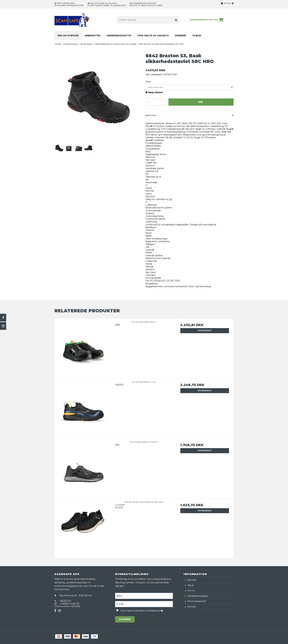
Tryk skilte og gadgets (153, 36)
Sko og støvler (68, 36)
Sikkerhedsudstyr (119, 36)
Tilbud (197, 36)
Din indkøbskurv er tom (207, 20)
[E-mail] (144, 604)
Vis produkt (205, 330)
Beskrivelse (151, 115)
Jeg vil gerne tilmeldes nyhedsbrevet (147, 610)
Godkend (125, 619)
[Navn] (144, 596)
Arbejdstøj (92, 36)
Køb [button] (200, 102)
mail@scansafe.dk (70, 604)
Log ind (226, 3)
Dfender (180, 36)
